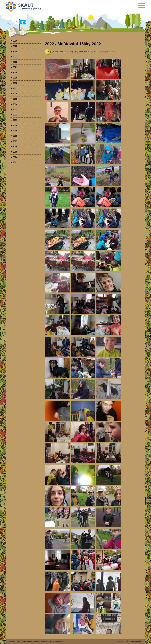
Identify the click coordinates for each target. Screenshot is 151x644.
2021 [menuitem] (15, 67)
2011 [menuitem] (15, 120)
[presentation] (142, 7)
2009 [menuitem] (15, 131)
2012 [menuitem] (15, 115)
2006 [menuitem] (15, 147)
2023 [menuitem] (15, 57)
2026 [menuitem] (15, 41)
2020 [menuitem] (15, 72)
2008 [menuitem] (15, 136)
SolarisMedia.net (136, 641)
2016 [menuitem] (15, 94)
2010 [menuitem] (15, 125)
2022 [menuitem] (15, 62)
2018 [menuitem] (15, 83)
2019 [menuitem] (15, 78)
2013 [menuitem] (15, 110)
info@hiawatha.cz (57, 641)
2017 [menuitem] (15, 88)
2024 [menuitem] (15, 51)
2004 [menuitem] (15, 157)
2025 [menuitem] (15, 46)
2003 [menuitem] (15, 162)
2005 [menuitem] (15, 152)
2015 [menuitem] (15, 99)
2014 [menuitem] (15, 104)
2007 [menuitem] (15, 141)
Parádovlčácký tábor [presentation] (57, 69)
